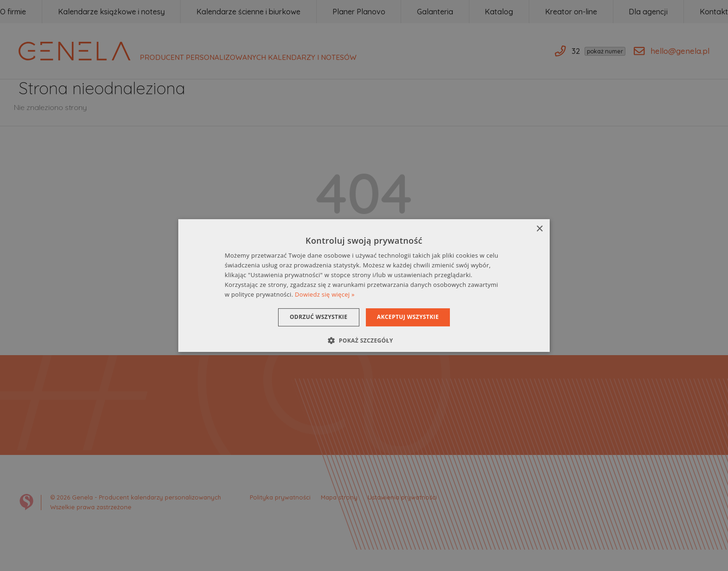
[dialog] (364, 285)
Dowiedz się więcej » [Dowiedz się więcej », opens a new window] (325, 294)
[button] (364, 340)
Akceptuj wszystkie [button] (411, 317)
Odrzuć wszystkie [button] (316, 317)
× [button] (539, 229)
